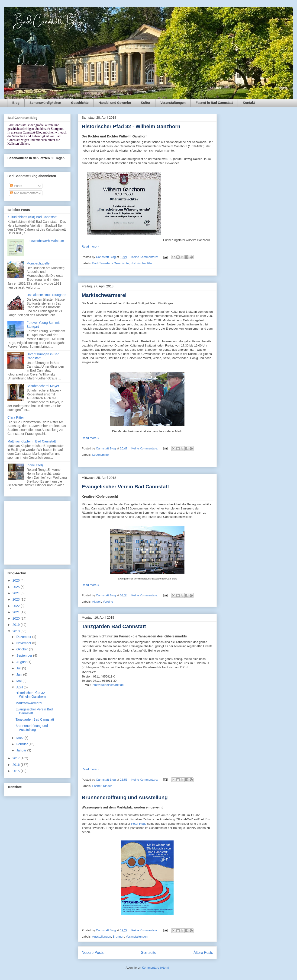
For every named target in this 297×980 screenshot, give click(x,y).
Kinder (108, 786)
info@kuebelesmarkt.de (108, 685)
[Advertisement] (37, 532)
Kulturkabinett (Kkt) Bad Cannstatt (32, 217)
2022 (17, 606)
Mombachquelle (38, 263)
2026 (17, 580)
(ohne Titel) (35, 465)
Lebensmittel (101, 455)
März (20, 738)
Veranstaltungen (173, 103)
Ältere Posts (203, 953)
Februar (22, 744)
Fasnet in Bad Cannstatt (214, 103)
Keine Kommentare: (145, 257)
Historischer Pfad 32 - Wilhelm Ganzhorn (131, 126)
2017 (17, 758)
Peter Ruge (139, 824)
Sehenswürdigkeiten (45, 103)
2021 (17, 612)
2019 (17, 625)
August (22, 662)
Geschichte (80, 103)
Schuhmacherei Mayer (43, 386)
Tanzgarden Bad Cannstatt (114, 626)
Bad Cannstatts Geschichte (111, 263)
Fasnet (97, 786)
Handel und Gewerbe (115, 103)
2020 (17, 618)
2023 (17, 599)
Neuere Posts (93, 953)
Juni (20, 675)
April (20, 687)
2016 (17, 765)
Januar (22, 750)
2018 (17, 631)
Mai (19, 681)
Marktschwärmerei (104, 295)
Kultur (146, 103)
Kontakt (249, 103)
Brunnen (118, 937)
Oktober (23, 649)
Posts (16, 186)
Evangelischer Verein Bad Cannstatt (125, 487)
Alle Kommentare (24, 193)
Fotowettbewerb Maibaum (45, 241)
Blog (16, 103)
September (25, 655)
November (24, 643)
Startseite (148, 953)
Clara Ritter (16, 417)
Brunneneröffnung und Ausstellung (125, 797)
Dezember (24, 637)
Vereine (108, 602)
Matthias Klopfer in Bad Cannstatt (32, 441)
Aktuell (97, 602)
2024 (17, 593)
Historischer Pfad (142, 263)
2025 (17, 587)
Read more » (90, 247)
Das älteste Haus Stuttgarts (46, 295)
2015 (17, 771)
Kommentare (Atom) (156, 968)
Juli (19, 668)
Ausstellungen (102, 937)
